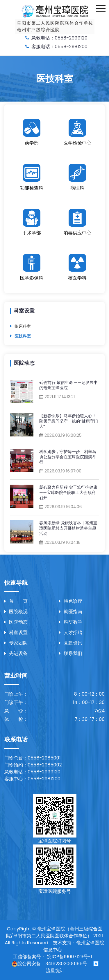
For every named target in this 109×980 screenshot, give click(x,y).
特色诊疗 (71, 601)
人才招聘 (71, 632)
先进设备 (16, 653)
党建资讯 (71, 643)
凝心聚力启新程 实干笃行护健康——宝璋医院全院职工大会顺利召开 (68, 492)
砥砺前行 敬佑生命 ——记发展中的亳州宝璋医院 (68, 385)
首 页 (16, 601)
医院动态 (16, 622)
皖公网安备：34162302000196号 (49, 964)
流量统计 (55, 971)
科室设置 (16, 632)
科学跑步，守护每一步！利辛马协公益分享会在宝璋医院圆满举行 (68, 457)
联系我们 (71, 653)
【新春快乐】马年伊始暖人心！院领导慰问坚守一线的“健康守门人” (69, 421)
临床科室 (23, 326)
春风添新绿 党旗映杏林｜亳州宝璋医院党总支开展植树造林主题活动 (68, 528)
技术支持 (62, 943)
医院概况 (16, 612)
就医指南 (71, 612)
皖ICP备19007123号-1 (69, 957)
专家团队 (16, 643)
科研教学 (71, 622)
